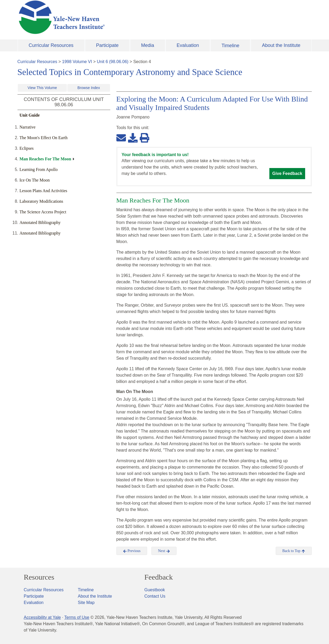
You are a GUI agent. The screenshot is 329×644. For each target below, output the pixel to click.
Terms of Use (77, 617)
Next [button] (164, 551)
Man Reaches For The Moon (45, 159)
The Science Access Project (43, 212)
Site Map (86, 603)
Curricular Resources (51, 45)
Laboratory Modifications (41, 201)
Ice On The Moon (35, 180)
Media (148, 45)
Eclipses (27, 148)
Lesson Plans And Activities (43, 191)
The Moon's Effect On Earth (44, 138)
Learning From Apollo (39, 169)
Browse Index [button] (89, 88)
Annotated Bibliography (40, 222)
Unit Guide (30, 115)
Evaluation (188, 45)
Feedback (159, 577)
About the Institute (281, 45)
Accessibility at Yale (42, 617)
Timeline (230, 46)
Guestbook (155, 590)
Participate (107, 45)
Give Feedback (287, 173)
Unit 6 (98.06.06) (113, 62)
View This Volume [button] (42, 88)
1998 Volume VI (77, 62)
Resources (39, 577)
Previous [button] (132, 551)
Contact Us (155, 596)
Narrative (28, 127)
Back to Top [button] (294, 551)
